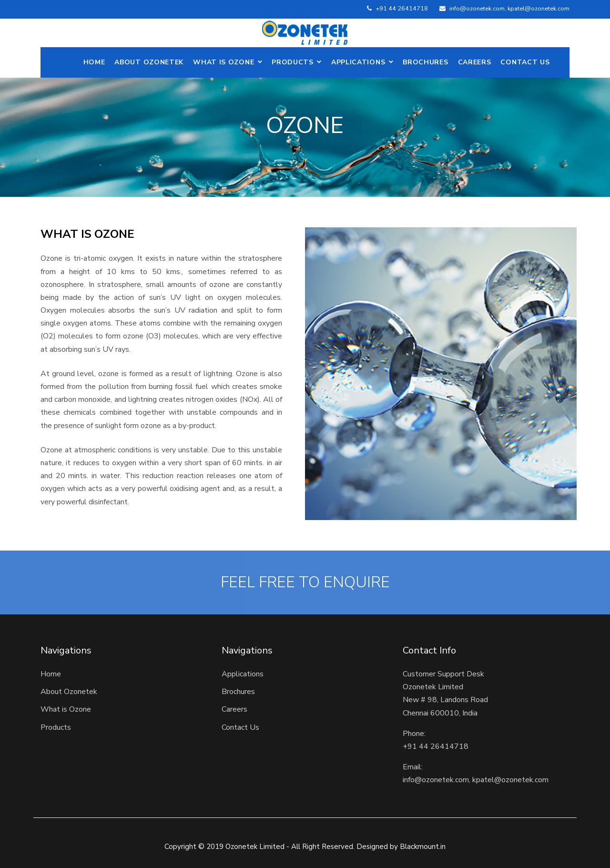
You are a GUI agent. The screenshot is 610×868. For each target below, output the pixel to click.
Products (293, 62)
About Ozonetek (69, 692)
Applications (358, 62)
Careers (475, 62)
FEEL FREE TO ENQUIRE (305, 582)
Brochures (425, 62)
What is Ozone (224, 62)
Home (94, 62)
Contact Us (525, 62)
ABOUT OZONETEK (149, 62)
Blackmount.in (423, 847)
